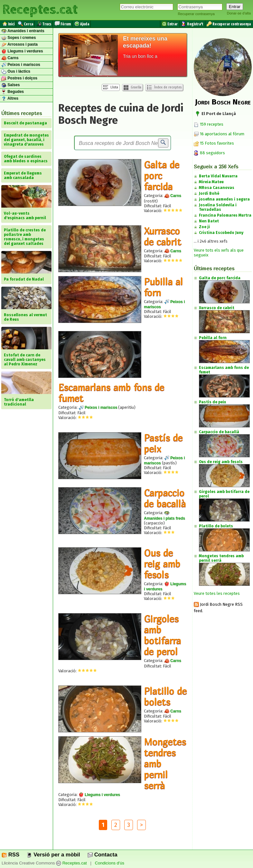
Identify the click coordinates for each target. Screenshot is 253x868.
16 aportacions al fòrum (222, 134)
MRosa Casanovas (217, 188)
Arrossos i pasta (19, 45)
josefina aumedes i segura (224, 199)
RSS (10, 855)
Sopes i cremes (19, 38)
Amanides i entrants (23, 31)
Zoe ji (204, 227)
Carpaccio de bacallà (165, 498)
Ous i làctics (16, 72)
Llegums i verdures (22, 51)
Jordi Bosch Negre (223, 102)
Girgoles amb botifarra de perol (162, 635)
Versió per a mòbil (53, 855)
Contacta (102, 855)
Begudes (13, 92)
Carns (10, 58)
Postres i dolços (19, 78)
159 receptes (209, 124)
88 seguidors (209, 153)
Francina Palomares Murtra (225, 215)
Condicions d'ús (110, 863)
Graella (132, 88)
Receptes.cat (40, 10)
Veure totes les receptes (217, 593)
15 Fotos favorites (214, 143)
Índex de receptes (164, 87)
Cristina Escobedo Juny (221, 233)
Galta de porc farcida (162, 175)
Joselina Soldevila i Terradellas (218, 207)
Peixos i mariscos (21, 65)
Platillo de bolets (165, 696)
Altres (10, 99)
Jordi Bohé (209, 193)
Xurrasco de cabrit (163, 236)
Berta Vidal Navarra (218, 176)
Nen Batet (209, 221)
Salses (10, 85)
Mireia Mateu (211, 182)
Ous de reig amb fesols (162, 564)
